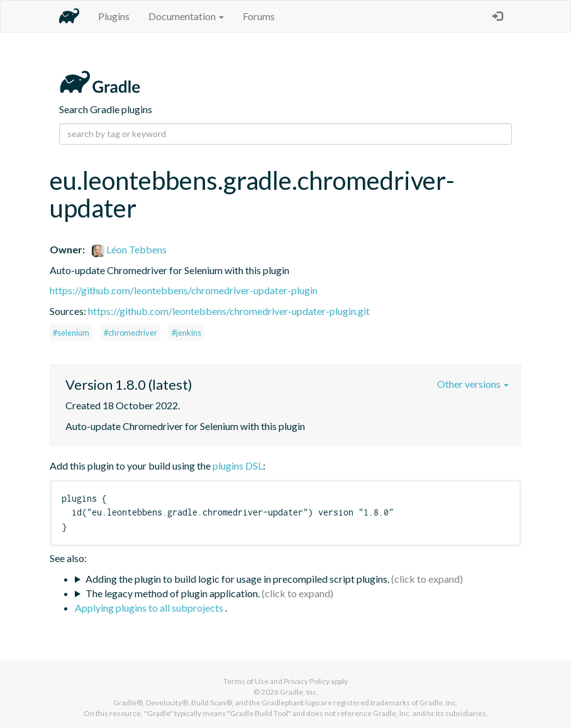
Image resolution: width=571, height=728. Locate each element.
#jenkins (186, 333)
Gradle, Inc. (299, 692)
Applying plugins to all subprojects (150, 608)
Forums (259, 16)
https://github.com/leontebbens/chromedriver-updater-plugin (184, 290)
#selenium (71, 333)
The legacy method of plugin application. (173, 593)
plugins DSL (238, 466)
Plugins (114, 16)
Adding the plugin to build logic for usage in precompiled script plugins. (237, 579)
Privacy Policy (307, 681)
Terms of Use (246, 681)
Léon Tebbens (129, 249)
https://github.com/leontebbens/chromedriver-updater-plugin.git (229, 311)
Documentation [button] (186, 16)
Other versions (473, 384)
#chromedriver (130, 333)
